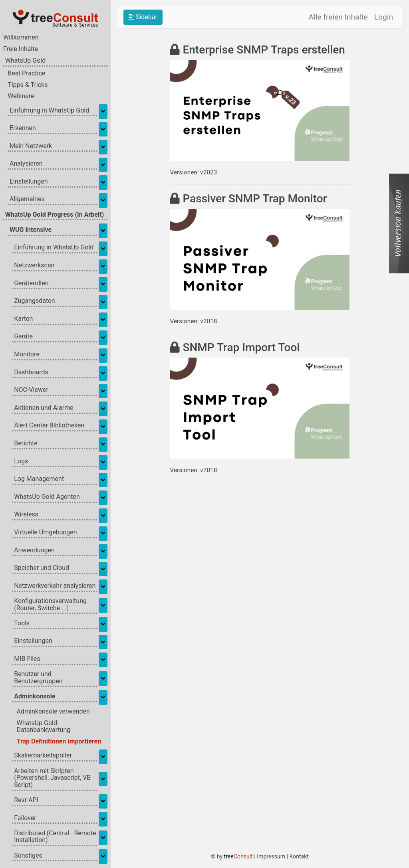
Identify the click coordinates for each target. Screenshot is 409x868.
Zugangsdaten (34, 302)
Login (384, 17)
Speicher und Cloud (42, 569)
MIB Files (27, 660)
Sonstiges (28, 856)
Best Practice (26, 74)
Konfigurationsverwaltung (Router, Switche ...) (50, 606)
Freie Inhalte (21, 50)
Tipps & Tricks (28, 86)
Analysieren (26, 165)
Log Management (39, 480)
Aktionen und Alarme (44, 409)
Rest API (26, 801)
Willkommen (21, 39)
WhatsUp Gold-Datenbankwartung (44, 728)
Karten (23, 320)
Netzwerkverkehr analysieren (55, 587)
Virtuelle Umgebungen (45, 534)
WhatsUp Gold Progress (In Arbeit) (55, 216)
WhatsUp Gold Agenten (47, 498)
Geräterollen (31, 284)
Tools (22, 624)
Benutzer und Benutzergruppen (38, 679)
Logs (21, 462)
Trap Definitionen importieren (59, 743)
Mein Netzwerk (31, 147)
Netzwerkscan (34, 267)
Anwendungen (34, 551)
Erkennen (23, 129)
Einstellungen (29, 182)
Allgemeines (27, 200)
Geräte (23, 338)
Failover (25, 819)
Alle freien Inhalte (338, 17)
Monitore (27, 356)
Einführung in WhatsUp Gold (49, 111)
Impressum (273, 856)
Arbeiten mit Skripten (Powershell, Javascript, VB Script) (52, 779)
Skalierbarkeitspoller (43, 757)
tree (240, 856)
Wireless (26, 516)
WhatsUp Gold (25, 62)
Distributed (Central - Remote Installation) (55, 838)
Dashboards (31, 373)
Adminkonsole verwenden (53, 713)
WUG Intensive (31, 231)
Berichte (26, 445)
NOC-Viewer (31, 391)
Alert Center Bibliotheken (49, 427)
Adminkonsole (35, 697)
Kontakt (301, 856)
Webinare (21, 97)
